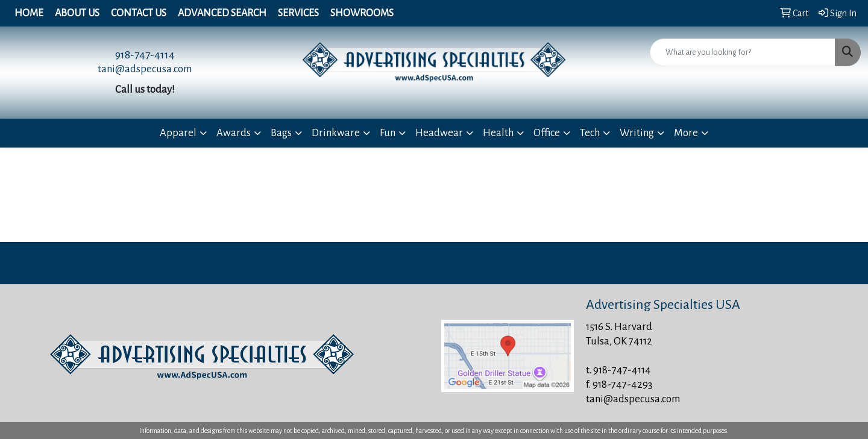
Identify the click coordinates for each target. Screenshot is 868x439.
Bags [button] (281, 133)
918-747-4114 (145, 55)
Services (298, 13)
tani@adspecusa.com (145, 69)
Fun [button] (388, 133)
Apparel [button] (178, 133)
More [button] (686, 133)
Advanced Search (222, 13)
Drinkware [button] (336, 133)
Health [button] (498, 133)
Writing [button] (637, 133)
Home (29, 13)
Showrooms (362, 13)
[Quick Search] (743, 52)
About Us (77, 13)
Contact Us (139, 13)
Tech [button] (590, 133)
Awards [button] (234, 133)
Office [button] (547, 133)
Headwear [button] (439, 133)
